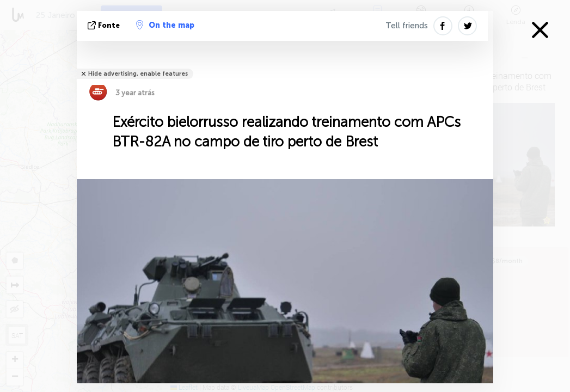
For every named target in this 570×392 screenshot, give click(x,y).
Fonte (105, 25)
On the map (165, 25)
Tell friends (407, 26)
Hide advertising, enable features (138, 74)
